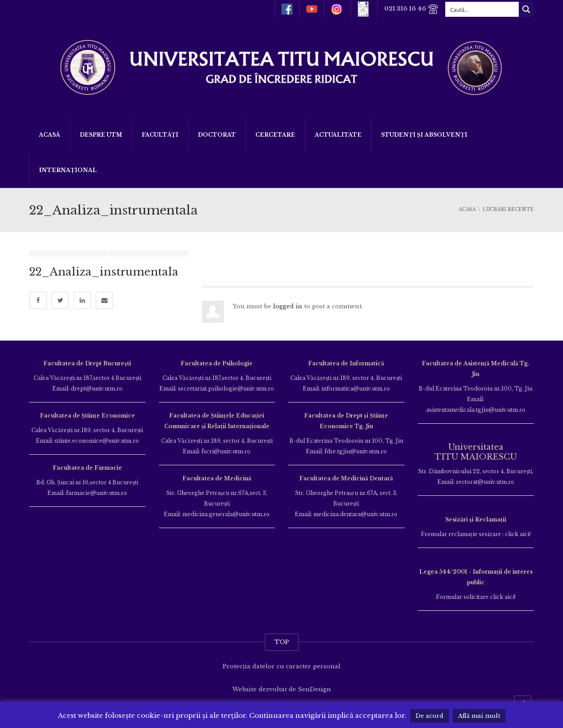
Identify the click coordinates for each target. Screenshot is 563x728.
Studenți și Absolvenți (424, 135)
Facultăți (160, 135)
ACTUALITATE (338, 135)
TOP (282, 642)
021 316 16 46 (411, 9)
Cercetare (275, 135)
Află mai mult (479, 716)
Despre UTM (101, 135)
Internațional (68, 170)
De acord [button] (430, 716)
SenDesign (314, 689)
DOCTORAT (217, 135)
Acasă (50, 135)
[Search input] (482, 9)
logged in (288, 306)
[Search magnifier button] (526, 9)
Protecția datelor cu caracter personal (281, 666)
